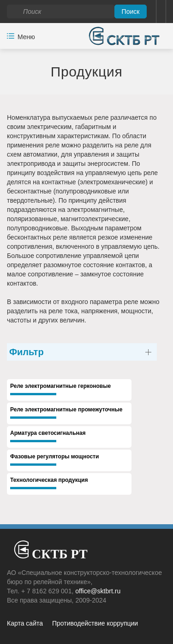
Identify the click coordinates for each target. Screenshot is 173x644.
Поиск (131, 12)
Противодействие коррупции (95, 623)
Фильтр (27, 352)
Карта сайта (25, 623)
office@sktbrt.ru (98, 591)
